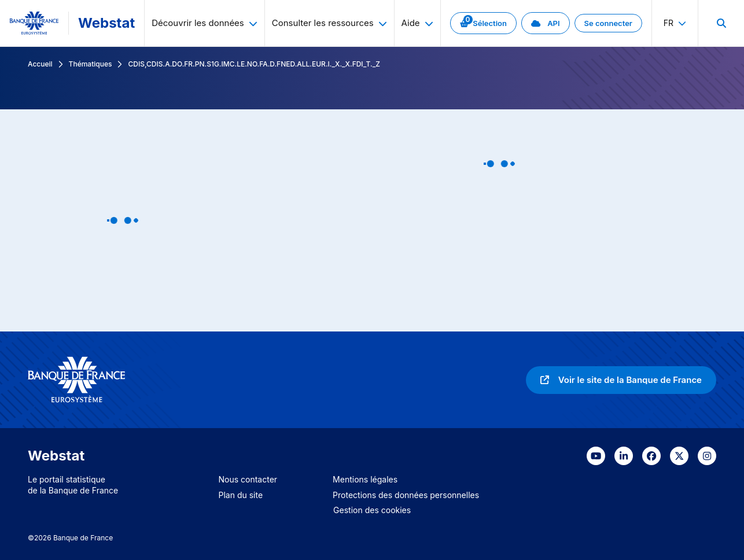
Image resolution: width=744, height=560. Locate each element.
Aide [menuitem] (417, 23)
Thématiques (91, 64)
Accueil (40, 64)
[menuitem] (721, 23)
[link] (483, 23)
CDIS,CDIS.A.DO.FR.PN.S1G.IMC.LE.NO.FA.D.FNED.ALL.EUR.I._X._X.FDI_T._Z (254, 64)
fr (675, 23)
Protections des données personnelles (406, 495)
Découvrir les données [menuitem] (205, 23)
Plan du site (241, 495)
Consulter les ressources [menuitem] (329, 23)
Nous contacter (248, 479)
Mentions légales (365, 479)
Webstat (106, 23)
